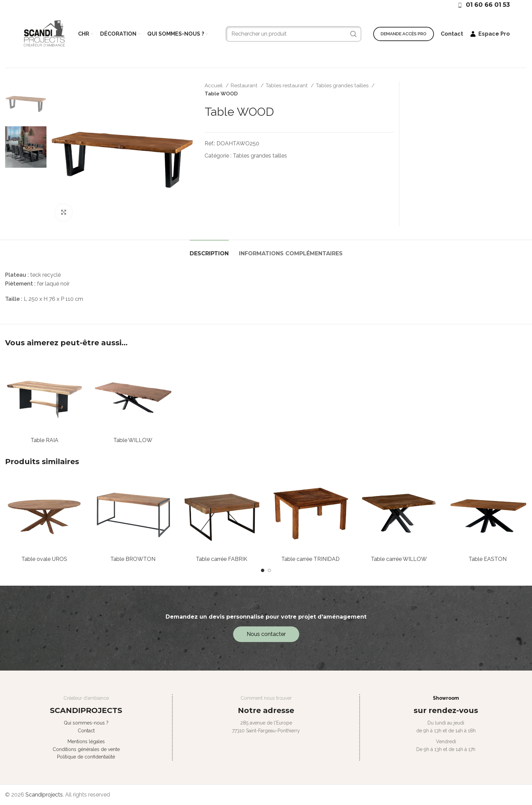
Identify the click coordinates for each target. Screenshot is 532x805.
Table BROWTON (133, 559)
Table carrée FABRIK (222, 559)
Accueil (214, 86)
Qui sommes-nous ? (86, 723)
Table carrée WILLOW (399, 559)
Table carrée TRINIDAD (310, 559)
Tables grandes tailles (343, 86)
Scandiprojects (44, 795)
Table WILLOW (133, 440)
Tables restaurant (287, 86)
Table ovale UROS (44, 559)
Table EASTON (488, 559)
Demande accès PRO (404, 34)
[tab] (209, 250)
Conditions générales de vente (86, 749)
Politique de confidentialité (86, 757)
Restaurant (245, 86)
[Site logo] (44, 33)
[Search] (293, 34)
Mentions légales (86, 742)
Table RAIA (44, 440)
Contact (86, 731)
